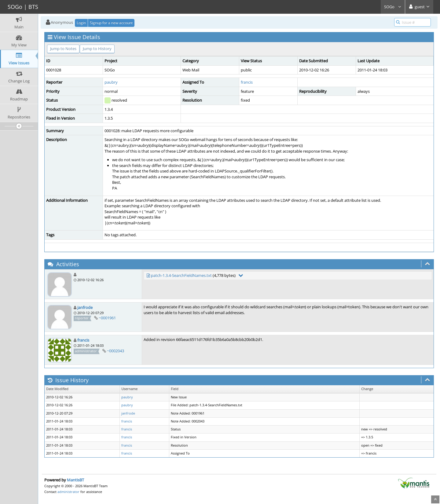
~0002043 (116, 351)
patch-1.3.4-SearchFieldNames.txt (181, 275)
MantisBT (75, 480)
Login (81, 23)
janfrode (85, 307)
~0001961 (107, 318)
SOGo (393, 7)
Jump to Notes (63, 49)
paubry (111, 82)
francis (247, 82)
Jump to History (97, 49)
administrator (68, 492)
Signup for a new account (111, 23)
